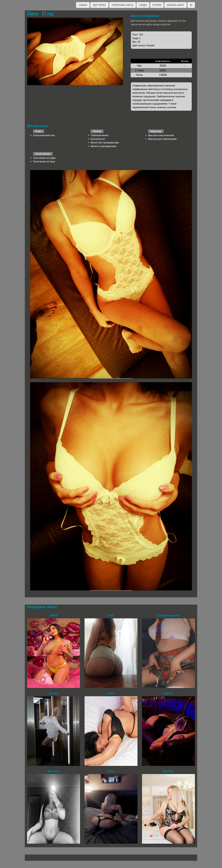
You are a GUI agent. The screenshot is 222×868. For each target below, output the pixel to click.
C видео (143, 5)
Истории (157, 5)
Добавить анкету (175, 5)
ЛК (191, 5)
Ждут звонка (99, 5)
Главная (83, 5)
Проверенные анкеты (122, 5)
